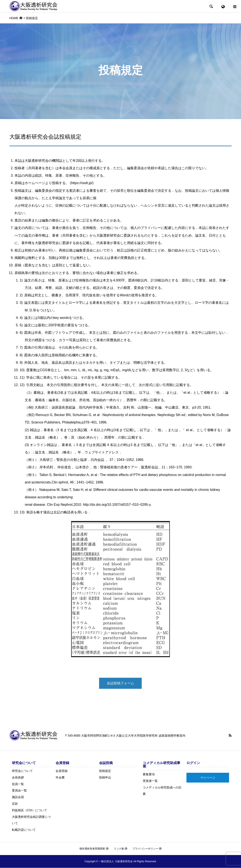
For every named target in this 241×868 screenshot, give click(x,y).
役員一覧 (18, 784)
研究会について (22, 771)
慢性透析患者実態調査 (94, 849)
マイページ (208, 778)
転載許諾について (24, 830)
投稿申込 (105, 778)
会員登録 (62, 771)
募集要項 (149, 774)
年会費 (60, 778)
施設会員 (18, 797)
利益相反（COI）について (30, 810)
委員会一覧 (19, 791)
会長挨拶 (18, 778)
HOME (14, 18)
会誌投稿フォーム (120, 684)
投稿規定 (105, 771)
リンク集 (120, 849)
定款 (15, 804)
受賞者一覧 (150, 781)
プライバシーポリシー (147, 849)
